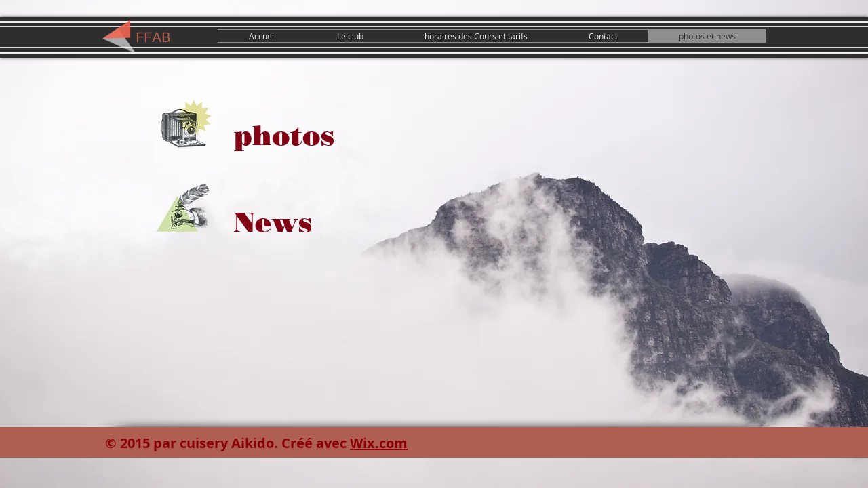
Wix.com (379, 443)
